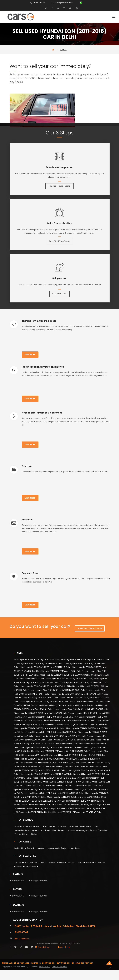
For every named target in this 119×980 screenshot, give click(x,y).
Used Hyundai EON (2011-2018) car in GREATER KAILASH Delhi (60, 769)
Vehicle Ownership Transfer (61, 863)
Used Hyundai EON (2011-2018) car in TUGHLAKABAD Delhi (48, 774)
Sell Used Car (20, 863)
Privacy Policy (44, 967)
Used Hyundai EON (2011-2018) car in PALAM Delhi (71, 740)
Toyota (52, 827)
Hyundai (27, 827)
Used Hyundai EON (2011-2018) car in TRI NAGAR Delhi (76, 694)
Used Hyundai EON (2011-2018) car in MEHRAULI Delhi (39, 759)
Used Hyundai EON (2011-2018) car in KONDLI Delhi (67, 782)
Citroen (26, 834)
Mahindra (62, 827)
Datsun (35, 834)
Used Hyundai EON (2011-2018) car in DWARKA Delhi (52, 732)
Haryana (41, 848)
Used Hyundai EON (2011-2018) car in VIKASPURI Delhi (39, 728)
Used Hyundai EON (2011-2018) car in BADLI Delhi (59, 671)
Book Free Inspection (60, 186)
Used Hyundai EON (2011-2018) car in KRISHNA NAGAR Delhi (55, 793)
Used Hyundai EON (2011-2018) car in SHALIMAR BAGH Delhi (57, 690)
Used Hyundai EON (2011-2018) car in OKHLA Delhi (57, 778)
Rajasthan (74, 848)
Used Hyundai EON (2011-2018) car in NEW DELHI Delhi (46, 748)
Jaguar (35, 831)
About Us (14, 963)
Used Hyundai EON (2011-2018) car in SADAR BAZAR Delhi (47, 702)
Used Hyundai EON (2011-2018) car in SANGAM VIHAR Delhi (72, 767)
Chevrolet (102, 831)
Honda (36, 827)
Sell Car (43, 863)
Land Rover (45, 831)
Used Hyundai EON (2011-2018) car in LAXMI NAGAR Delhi (59, 788)
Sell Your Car (59, 294)
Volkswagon (82, 831)
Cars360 (19, 967)
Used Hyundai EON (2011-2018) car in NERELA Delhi (39, 664)
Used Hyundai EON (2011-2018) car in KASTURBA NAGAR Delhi (60, 751)
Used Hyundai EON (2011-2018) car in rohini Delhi (37, 660)
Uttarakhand (53, 848)
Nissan (71, 831)
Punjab (64, 848)
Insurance (36, 963)
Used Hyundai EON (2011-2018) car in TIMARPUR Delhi (45, 667)
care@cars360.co (64, 3)
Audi (96, 827)
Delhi (17, 848)
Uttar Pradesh (28, 848)
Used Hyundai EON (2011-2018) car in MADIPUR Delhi (52, 717)
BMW (89, 827)
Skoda (93, 831)
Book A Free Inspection (90, 628)
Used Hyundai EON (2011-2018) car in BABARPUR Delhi (60, 809)
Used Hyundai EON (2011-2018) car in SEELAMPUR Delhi (53, 805)
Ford (71, 827)
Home (5, 963)
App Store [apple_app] (64, 947)
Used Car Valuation (86, 863)
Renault (62, 831)
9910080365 (39, 3)
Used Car (33, 863)
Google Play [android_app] (42, 947)
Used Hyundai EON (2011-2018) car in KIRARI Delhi (69, 679)
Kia (77, 827)
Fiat (54, 831)
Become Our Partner (82, 963)
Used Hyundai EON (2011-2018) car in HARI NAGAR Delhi (69, 721)
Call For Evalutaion (59, 241)
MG (82, 827)
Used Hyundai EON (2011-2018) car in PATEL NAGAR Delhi (41, 713)
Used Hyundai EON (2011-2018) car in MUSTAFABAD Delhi (75, 812)
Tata (44, 827)
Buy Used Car (32, 867)
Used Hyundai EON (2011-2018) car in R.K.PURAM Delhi (79, 755)
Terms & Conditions (59, 967)
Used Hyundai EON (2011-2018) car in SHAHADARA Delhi (73, 797)
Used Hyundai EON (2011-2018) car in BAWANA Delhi (65, 675)
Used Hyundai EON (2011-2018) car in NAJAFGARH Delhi (61, 736)
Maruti (18, 827)
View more (30, 354)
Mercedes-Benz (22, 831)
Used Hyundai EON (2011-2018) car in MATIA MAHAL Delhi (65, 706)
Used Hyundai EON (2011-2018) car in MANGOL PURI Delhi (47, 686)
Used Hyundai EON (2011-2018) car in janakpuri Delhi (85, 660)
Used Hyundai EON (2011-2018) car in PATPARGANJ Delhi (71, 786)
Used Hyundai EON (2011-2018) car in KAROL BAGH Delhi (81, 709)
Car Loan (25, 963)
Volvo (17, 834)
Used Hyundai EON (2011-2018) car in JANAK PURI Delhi (80, 725)
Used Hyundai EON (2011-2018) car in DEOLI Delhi (57, 763)
